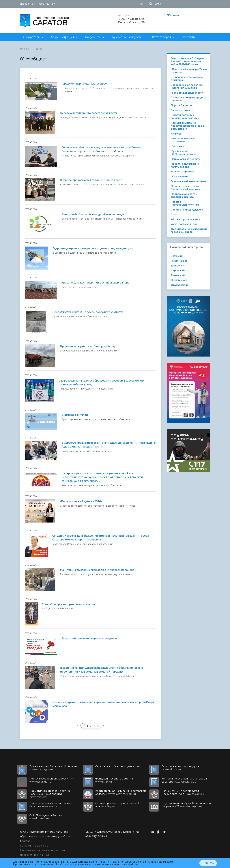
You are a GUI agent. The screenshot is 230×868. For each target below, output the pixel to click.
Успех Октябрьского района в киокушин (69, 604)
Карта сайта (41, 846)
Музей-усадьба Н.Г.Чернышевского (183, 153)
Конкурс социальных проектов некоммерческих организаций (188, 126)
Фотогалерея (162, 37)
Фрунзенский (179, 285)
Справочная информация (36, 4)
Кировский (178, 270)
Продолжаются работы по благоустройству (88, 346)
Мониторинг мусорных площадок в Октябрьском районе (97, 570)
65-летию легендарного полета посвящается (89, 113)
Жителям (173, 15)
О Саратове (32, 37)
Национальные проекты (186, 159)
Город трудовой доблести (187, 93)
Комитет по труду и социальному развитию (185, 117)
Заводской (177, 266)
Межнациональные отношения (183, 140)
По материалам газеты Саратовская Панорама (185, 188)
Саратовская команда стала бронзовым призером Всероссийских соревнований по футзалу (101, 383)
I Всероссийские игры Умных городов (189, 71)
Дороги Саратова (182, 105)
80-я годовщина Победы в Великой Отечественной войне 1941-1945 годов (187, 61)
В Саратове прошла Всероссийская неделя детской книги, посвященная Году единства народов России (109, 445)
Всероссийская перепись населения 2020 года (187, 86)
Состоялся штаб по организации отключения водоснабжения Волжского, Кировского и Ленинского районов (102, 149)
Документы (93, 37)
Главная (24, 49)
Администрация (62, 37)
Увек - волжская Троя (184, 224)
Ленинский (178, 275)
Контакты (189, 37)
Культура (176, 134)
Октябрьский (179, 280)
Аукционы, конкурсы (127, 37)
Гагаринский (179, 261)
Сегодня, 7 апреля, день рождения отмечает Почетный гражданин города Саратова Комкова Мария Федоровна (101, 538)
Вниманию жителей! (75, 415)
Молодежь (177, 146)
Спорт (175, 214)
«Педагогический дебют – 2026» (81, 501)
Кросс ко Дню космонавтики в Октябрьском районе (95, 283)
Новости (39, 49)
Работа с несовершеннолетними (185, 203)
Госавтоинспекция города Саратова (187, 99)
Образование (179, 176)
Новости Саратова (182, 172)
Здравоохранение (182, 110)
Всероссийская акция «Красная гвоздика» (89, 639)
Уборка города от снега (186, 219)
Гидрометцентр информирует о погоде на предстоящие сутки (93, 248)
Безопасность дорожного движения (187, 79)
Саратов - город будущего (187, 210)
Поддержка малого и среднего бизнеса (184, 196)
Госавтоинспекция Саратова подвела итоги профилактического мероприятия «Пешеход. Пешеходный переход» (102, 670)
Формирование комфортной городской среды (189, 231)
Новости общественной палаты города (186, 165)
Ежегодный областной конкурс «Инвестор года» (93, 215)
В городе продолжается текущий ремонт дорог (91, 180)
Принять (208, 863)
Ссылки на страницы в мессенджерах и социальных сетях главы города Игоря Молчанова (103, 704)
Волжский (177, 256)
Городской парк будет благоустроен (85, 84)
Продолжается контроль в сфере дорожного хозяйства (88, 312)
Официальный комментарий (188, 181)
